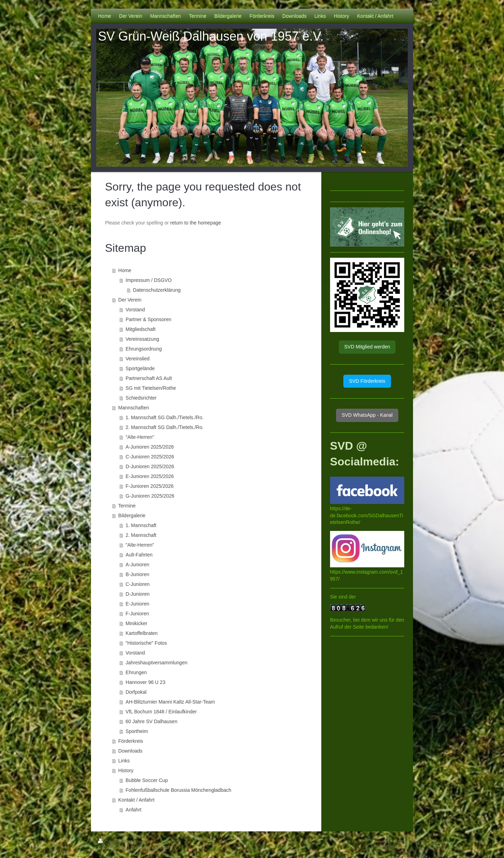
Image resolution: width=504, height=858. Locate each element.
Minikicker (136, 623)
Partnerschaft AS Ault (149, 378)
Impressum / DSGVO (149, 280)
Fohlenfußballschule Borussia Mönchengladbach (178, 790)
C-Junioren (138, 584)
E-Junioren (138, 604)
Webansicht (395, 847)
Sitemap (141, 842)
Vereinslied (138, 359)
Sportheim (137, 731)
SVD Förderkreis (367, 381)
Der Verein (130, 300)
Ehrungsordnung (144, 349)
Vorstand (135, 310)
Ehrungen (136, 672)
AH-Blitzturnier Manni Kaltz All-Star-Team (170, 702)
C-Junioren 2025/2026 (150, 457)
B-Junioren (138, 574)
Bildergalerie (132, 516)
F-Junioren (137, 614)
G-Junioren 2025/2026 (150, 496)
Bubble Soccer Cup (147, 780)
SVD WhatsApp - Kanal (367, 415)
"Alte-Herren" (140, 437)
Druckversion (115, 842)
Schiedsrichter (141, 398)
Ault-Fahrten (139, 555)
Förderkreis (131, 741)
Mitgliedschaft (141, 329)
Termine (127, 506)
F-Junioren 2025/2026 (150, 486)
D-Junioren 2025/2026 (150, 466)
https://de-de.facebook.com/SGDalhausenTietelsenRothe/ (367, 515)
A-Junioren (138, 565)
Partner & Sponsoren (149, 319)
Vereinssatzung (142, 339)
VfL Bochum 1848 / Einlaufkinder (161, 712)
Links (124, 761)
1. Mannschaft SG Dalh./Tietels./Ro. (165, 417)
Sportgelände (140, 368)
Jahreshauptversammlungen (157, 663)
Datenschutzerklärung (157, 290)
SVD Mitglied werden (367, 347)
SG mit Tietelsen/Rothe (151, 388)
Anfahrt (134, 810)
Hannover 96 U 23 (146, 682)
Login (401, 841)
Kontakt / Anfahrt (136, 800)
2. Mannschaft (141, 535)
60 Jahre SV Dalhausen (152, 721)
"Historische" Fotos (146, 643)
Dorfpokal (136, 692)
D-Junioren (138, 594)
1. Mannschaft (141, 525)
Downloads (130, 751)
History (126, 770)
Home (125, 270)
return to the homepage (196, 223)
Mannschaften (134, 408)
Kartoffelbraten (142, 633)
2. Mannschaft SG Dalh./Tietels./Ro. (165, 427)
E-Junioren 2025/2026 (150, 476)
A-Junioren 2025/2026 (150, 447)
